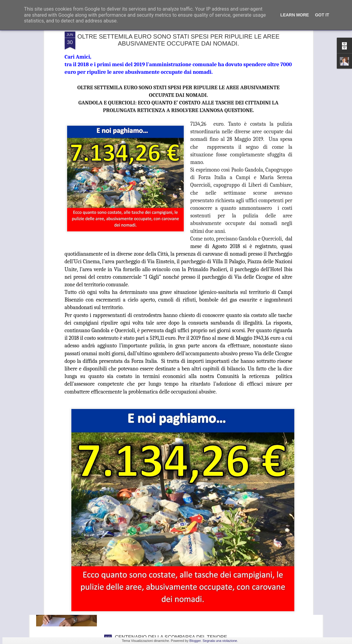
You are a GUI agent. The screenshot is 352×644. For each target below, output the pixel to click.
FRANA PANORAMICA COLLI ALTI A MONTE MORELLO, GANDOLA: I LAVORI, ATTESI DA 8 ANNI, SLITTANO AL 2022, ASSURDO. (167, 505)
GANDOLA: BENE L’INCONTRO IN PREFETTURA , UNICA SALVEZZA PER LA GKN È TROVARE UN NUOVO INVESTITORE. (171, 574)
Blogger (195, 641)
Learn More (295, 15)
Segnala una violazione (220, 641)
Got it (322, 15)
